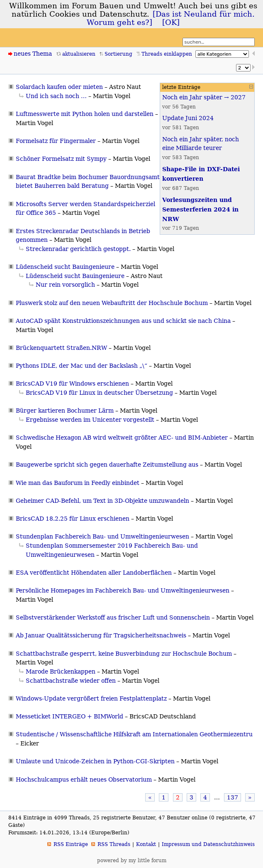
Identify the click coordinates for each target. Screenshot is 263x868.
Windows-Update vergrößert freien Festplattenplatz (91, 698)
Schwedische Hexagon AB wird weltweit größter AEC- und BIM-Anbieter (122, 438)
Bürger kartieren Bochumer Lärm (65, 411)
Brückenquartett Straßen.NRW (61, 348)
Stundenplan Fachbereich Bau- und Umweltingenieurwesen (102, 536)
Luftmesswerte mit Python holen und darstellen (85, 114)
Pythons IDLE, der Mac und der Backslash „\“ (82, 366)
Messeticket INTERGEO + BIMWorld (69, 716)
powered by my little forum (132, 861)
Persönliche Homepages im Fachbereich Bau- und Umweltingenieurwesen (123, 590)
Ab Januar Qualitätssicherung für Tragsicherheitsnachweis (101, 635)
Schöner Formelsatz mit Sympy (61, 159)
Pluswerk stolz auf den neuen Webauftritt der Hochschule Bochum (112, 303)
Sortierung (118, 54)
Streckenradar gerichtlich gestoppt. (78, 249)
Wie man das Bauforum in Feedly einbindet (78, 483)
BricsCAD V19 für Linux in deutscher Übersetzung (99, 393)
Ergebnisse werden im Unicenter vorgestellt (90, 420)
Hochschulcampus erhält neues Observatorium (84, 779)
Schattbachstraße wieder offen (71, 681)
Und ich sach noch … (56, 96)
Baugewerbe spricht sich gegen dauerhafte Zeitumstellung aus (107, 465)
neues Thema (33, 54)
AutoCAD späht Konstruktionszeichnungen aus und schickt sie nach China (123, 321)
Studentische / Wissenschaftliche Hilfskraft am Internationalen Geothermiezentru (134, 734)
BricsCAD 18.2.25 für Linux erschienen (73, 519)
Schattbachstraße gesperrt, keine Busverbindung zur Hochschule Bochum (124, 654)
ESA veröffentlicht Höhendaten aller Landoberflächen (94, 573)
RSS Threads (114, 844)
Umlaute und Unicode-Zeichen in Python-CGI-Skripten (95, 761)
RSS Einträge (71, 844)
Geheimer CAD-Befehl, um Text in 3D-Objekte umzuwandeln (102, 501)
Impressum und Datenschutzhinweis (208, 844)
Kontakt (146, 844)
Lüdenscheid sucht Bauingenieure (65, 267)
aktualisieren (79, 54)
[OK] (171, 22)
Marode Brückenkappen (61, 671)
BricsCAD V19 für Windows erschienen (72, 384)
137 (233, 797)
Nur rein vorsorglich (65, 285)
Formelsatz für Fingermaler (56, 141)
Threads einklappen (167, 54)
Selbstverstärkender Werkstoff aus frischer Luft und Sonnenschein (113, 617)
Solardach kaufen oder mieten (59, 87)
